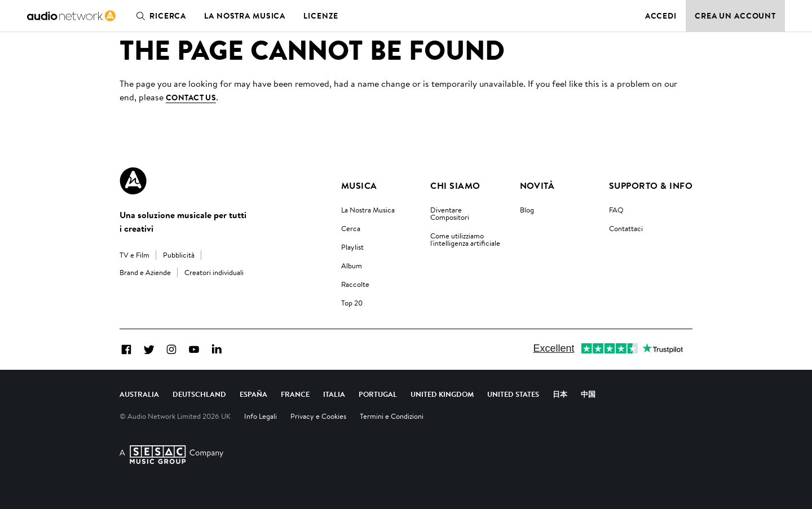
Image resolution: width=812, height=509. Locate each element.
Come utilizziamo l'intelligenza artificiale (465, 239)
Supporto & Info (651, 185)
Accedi (661, 16)
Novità (537, 185)
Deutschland (199, 394)
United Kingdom (442, 394)
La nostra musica (245, 16)
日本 (560, 394)
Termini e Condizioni (392, 416)
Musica (359, 185)
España (253, 394)
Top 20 (352, 303)
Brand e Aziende (145, 272)
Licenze (321, 16)
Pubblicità (179, 255)
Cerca (351, 228)
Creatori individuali (214, 272)
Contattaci (626, 228)
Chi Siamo (455, 185)
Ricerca (159, 16)
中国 (588, 394)
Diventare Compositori (450, 213)
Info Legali (261, 416)
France (295, 394)
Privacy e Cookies (318, 416)
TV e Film (134, 255)
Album (352, 265)
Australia (139, 394)
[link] (71, 16)
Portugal (378, 394)
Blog (527, 210)
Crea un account (735, 16)
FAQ (616, 210)
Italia (334, 394)
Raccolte (355, 284)
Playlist (352, 247)
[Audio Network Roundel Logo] (133, 181)
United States (513, 394)
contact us (191, 98)
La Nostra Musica (368, 210)
